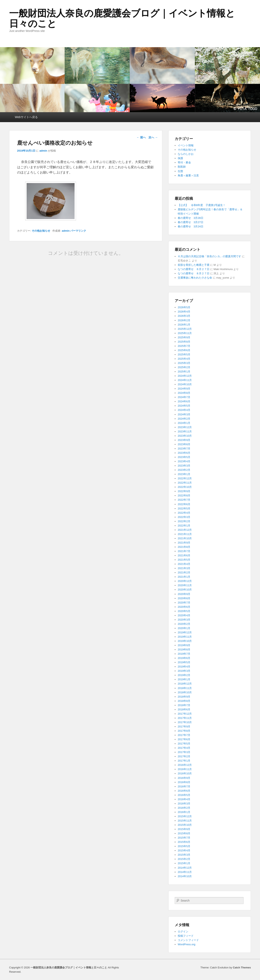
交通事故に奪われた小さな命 (195, 278)
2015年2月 (184, 859)
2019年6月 (184, 658)
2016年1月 (184, 812)
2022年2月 (184, 521)
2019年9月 (184, 645)
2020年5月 (184, 611)
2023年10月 (185, 436)
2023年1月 (184, 474)
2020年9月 (184, 594)
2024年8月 (184, 393)
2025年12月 (185, 329)
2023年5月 (184, 457)
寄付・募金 (184, 162)
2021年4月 (184, 564)
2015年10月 (185, 825)
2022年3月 (184, 517)
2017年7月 (184, 735)
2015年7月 (184, 838)
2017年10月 (185, 722)
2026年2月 (184, 320)
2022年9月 (184, 491)
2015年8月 (184, 833)
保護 (180, 158)
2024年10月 (185, 384)
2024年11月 (185, 380)
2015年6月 (184, 842)
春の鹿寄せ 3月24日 (191, 226)
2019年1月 (184, 679)
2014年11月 (185, 872)
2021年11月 (185, 534)
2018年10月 (185, 692)
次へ (153, 137)
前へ (141, 137)
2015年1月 (184, 863)
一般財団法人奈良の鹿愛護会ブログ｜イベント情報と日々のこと (122, 18)
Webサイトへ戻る (26, 117)
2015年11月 (185, 821)
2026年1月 (184, 325)
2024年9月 (184, 389)
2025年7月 (184, 346)
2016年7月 (184, 786)
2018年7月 (184, 705)
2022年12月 (185, 478)
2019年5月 (184, 662)
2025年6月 (184, 350)
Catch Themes (242, 968)
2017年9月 (184, 727)
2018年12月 (185, 684)
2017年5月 (184, 744)
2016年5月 (184, 795)
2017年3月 (184, 752)
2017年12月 (185, 714)
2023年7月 (184, 449)
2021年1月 (184, 577)
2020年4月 (184, 615)
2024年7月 (184, 397)
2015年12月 (185, 816)
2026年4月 (184, 312)
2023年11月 (185, 431)
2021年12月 (185, 530)
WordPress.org (186, 944)
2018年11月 (185, 688)
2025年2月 (184, 367)
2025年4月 (184, 359)
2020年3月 (184, 620)
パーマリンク (78, 231)
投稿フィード (186, 936)
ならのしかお (186, 154)
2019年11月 (185, 637)
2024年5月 (184, 406)
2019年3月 (184, 671)
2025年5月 (184, 354)
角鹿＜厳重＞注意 (188, 175)
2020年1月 (184, 628)
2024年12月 (185, 376)
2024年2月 (184, 419)
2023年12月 (185, 427)
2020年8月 (184, 598)
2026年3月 (184, 316)
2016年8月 (184, 782)
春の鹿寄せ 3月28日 (191, 218)
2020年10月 (185, 590)
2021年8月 (184, 547)
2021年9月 (184, 543)
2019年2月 (184, 675)
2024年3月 (184, 414)
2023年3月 (184, 466)
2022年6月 (184, 504)
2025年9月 (184, 337)
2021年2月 (184, 572)
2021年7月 (184, 551)
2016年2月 (184, 808)
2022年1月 (184, 526)
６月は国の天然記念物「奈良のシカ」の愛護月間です (209, 256)
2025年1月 (184, 372)
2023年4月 (184, 461)
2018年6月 (184, 709)
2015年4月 (184, 850)
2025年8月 (184, 342)
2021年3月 (184, 568)
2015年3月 (184, 855)
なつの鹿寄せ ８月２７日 (194, 269)
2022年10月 (185, 487)
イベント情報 (186, 145)
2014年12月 (185, 868)
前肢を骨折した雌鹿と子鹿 (194, 265)
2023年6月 (184, 453)
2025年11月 (185, 333)
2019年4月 (184, 667)
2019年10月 (185, 641)
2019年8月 (184, 650)
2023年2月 (184, 470)
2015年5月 (184, 846)
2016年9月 (184, 778)
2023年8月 (184, 444)
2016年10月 (185, 773)
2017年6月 (184, 739)
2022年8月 (184, 495)
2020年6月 (184, 607)
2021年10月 (185, 538)
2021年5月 (184, 560)
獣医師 (182, 167)
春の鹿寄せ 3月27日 (191, 222)
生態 (180, 171)
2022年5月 (184, 508)
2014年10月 (185, 876)
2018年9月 (184, 697)
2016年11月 (185, 769)
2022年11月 (185, 483)
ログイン (183, 932)
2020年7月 (184, 603)
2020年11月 (185, 585)
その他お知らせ (41, 231)
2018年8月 (184, 701)
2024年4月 (184, 410)
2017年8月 (184, 731)
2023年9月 (184, 440)
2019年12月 (185, 632)
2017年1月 (184, 761)
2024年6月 (184, 401)
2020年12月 (185, 581)
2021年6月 (184, 555)
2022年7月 (184, 500)
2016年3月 (184, 804)
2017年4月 (184, 748)
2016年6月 (184, 791)
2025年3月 (184, 363)
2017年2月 (184, 756)
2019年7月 (184, 654)
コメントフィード (188, 940)
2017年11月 (185, 718)
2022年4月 (184, 513)
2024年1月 (184, 423)
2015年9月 (184, 829)
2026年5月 (184, 307)
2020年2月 (184, 624)
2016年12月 (185, 765)
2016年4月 (184, 799)
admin (43, 151)
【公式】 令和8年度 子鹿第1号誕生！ (202, 205)
